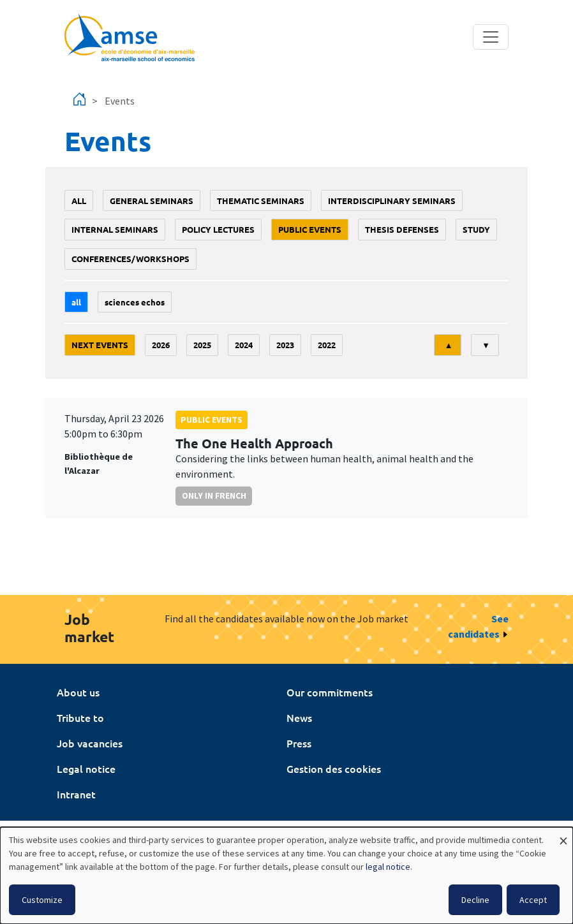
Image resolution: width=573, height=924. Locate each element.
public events (310, 229)
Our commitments (330, 692)
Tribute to (80, 717)
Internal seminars (115, 229)
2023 (285, 345)
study (476, 229)
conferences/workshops (130, 259)
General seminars (152, 201)
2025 (202, 345)
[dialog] (286, 876)
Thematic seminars (261, 201)
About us (78, 692)
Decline (475, 900)
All (79, 201)
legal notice (388, 867)
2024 (244, 345)
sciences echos (135, 302)
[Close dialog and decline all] (563, 835)
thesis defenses (402, 229)
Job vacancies (90, 743)
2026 (161, 345)
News (299, 717)
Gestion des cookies (334, 768)
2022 (327, 345)
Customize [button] (42, 900)
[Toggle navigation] (491, 37)
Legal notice (86, 768)
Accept (533, 900)
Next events (100, 345)
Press (299, 743)
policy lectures (218, 229)
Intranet (76, 794)
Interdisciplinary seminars (392, 201)
